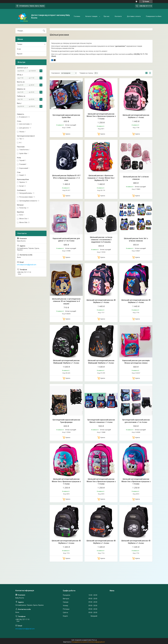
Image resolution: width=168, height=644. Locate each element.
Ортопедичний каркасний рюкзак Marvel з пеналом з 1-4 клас (101, 421)
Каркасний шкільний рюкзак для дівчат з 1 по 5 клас (66, 240)
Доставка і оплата (134, 16)
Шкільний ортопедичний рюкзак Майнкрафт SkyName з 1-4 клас (66, 362)
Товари (20, 44)
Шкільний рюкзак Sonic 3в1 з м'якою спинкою (136, 240)
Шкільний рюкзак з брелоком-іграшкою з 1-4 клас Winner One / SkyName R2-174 (101, 178)
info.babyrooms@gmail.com (27, 265)
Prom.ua (94, 640)
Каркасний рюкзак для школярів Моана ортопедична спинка (136, 362)
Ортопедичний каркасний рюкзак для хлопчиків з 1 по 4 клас (136, 421)
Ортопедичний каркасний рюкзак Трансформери (66, 421)
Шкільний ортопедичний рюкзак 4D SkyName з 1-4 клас (101, 301)
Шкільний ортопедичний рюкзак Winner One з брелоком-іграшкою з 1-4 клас (101, 116)
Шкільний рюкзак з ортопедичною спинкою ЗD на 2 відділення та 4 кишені (66, 301)
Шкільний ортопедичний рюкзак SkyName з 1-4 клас (136, 116)
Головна (77, 16)
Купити (68, 134)
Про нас (106, 16)
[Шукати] (44, 31)
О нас (19, 49)
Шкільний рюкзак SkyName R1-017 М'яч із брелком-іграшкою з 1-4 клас (66, 178)
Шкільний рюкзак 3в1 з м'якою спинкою (136, 178)
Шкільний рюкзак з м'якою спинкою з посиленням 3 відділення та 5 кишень (101, 240)
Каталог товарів (91, 16)
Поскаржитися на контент (80, 642)
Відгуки (20, 54)
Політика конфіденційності (97, 642)
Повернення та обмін (154, 16)
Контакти (118, 16)
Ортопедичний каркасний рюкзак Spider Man (66, 116)
